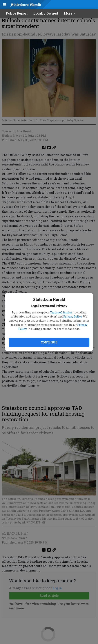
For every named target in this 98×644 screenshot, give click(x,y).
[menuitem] (71, 13)
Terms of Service (61, 312)
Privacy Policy (73, 316)
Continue (49, 342)
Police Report (17, 13)
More (70, 13)
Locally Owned (46, 13)
